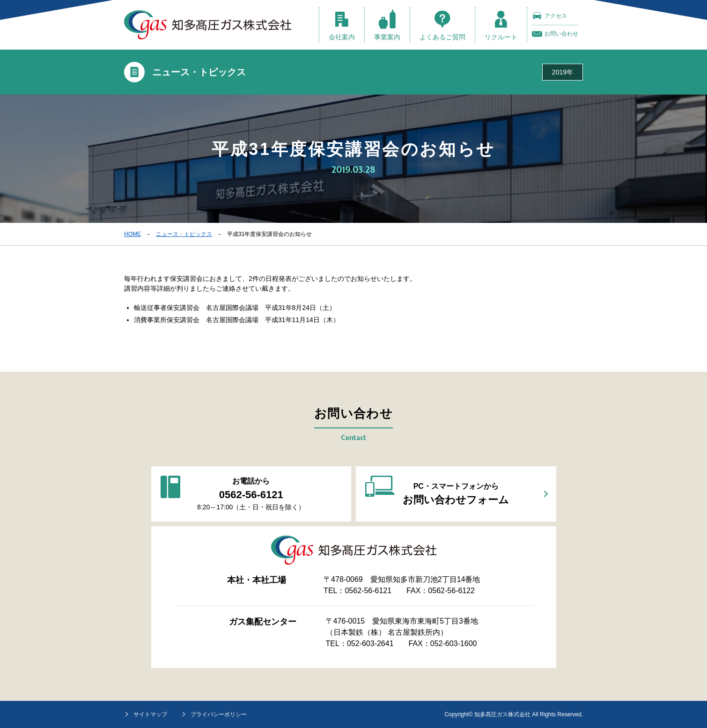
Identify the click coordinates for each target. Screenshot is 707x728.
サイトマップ (150, 714)
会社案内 (342, 25)
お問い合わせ (555, 34)
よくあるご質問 (442, 25)
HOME (133, 234)
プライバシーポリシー (219, 714)
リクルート (501, 25)
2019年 (563, 72)
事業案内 (387, 25)
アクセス (549, 16)
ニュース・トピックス (184, 234)
